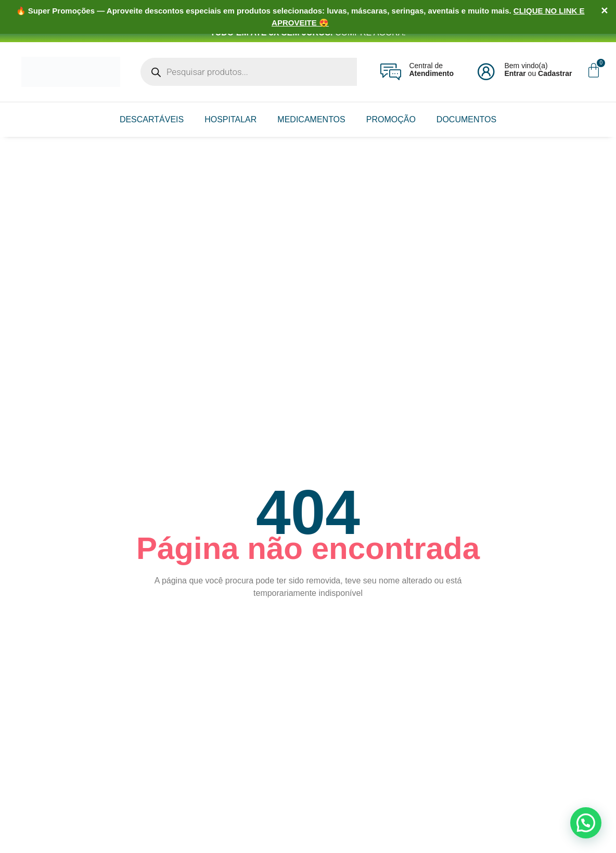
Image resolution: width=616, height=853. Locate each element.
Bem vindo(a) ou (538, 69)
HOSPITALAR (230, 119)
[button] (586, 823)
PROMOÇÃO (391, 119)
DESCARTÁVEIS (152, 119)
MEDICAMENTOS (311, 119)
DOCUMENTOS (466, 119)
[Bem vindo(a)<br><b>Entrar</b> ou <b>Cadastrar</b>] (486, 72)
